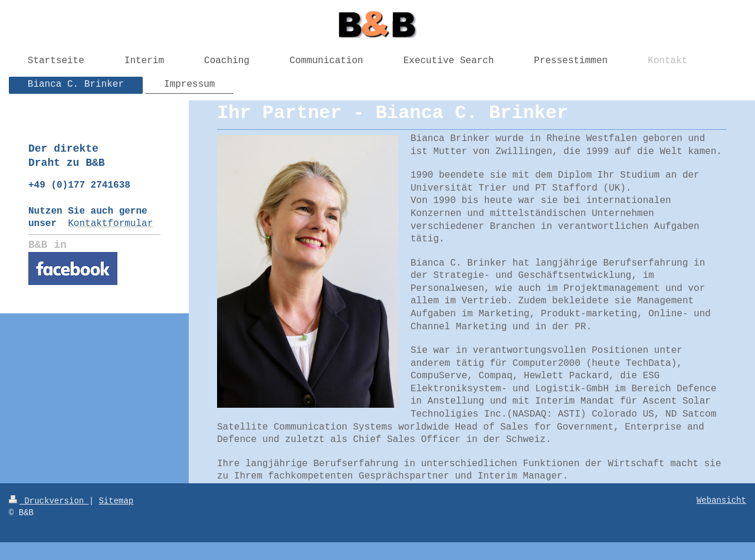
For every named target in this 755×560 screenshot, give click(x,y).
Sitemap (116, 501)
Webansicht (721, 500)
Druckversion (49, 501)
